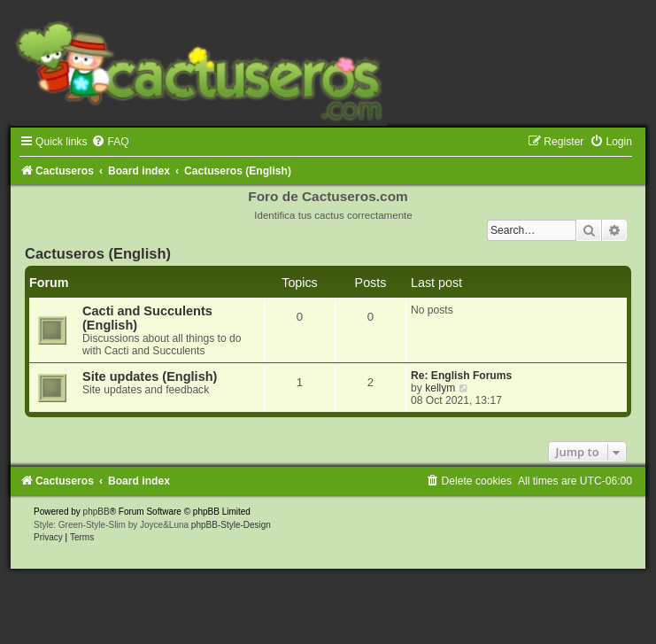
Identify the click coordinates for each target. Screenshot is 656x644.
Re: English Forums (461, 376)
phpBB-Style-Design (231, 525)
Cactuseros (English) (98, 253)
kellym (440, 388)
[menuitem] (110, 142)
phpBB (96, 512)
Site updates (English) (150, 376)
